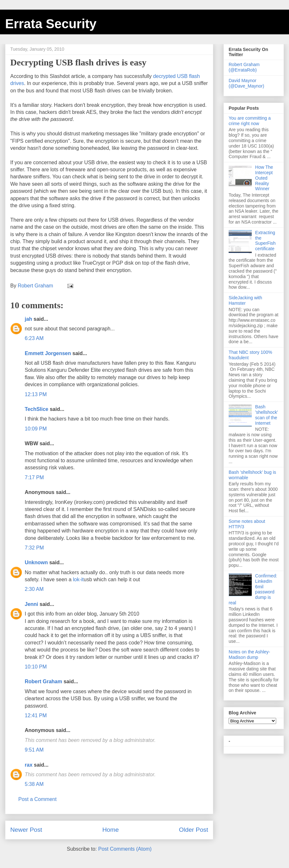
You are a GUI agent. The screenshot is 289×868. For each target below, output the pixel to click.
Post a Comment (37, 799)
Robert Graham (43, 681)
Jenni (31, 604)
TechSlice (37, 409)
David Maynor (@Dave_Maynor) (246, 83)
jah (28, 319)
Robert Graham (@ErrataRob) (244, 67)
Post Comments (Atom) (125, 849)
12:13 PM (36, 394)
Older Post (193, 830)
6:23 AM (34, 338)
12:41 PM (36, 715)
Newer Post (26, 830)
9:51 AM (34, 750)
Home (111, 830)
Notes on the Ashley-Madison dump (249, 655)
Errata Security (51, 24)
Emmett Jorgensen (48, 353)
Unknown (36, 562)
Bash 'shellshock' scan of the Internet (267, 415)
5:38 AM (34, 784)
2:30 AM (34, 589)
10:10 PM (36, 667)
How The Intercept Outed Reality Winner (264, 178)
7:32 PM (34, 548)
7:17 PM (34, 477)
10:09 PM (36, 429)
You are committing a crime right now (250, 121)
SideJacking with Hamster (245, 300)
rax (29, 765)
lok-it (78, 579)
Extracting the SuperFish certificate (266, 241)
